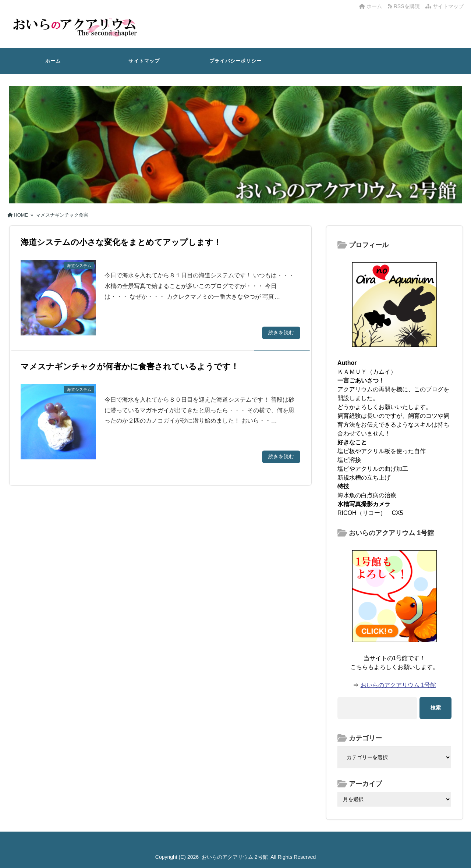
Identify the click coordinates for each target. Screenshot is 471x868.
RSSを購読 (405, 6)
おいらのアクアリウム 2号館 (235, 857)
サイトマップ (445, 6)
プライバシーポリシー (235, 61)
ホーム (371, 6)
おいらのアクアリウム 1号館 (398, 685)
